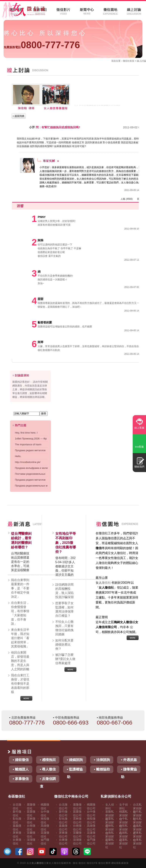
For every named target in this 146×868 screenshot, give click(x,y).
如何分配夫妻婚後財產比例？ (64, 644)
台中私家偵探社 (123, 822)
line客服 (139, 447)
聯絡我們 (139, 467)
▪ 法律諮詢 (102, 760)
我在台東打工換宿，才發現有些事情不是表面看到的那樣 (20, 684)
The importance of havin (28, 444)
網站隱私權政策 (120, 863)
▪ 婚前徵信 (21, 760)
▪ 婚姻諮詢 (75, 760)
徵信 (75, 863)
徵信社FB (92, 863)
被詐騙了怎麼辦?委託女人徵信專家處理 (65, 659)
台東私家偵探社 (137, 843)
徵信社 (126, 61)
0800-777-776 (42, 45)
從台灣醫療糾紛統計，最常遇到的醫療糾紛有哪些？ (21, 540)
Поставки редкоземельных (30, 474)
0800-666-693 (71, 723)
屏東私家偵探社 (137, 836)
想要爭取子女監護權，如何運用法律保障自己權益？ (64, 609)
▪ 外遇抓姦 (129, 760)
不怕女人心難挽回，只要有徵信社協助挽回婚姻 (64, 628)
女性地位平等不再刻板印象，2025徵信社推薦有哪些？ (66, 543)
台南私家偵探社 (110, 836)
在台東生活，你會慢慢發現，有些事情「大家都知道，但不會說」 (20, 613)
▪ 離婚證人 (21, 769)
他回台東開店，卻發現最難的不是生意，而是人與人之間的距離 (20, 661)
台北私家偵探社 (137, 808)
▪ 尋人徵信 (48, 769)
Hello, (18, 456)
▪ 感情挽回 (48, 760)
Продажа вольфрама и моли (31, 468)
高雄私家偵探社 (123, 836)
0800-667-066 (115, 723)
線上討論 (141, 61)
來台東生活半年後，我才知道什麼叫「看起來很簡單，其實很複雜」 (20, 638)
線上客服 (139, 428)
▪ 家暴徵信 (21, 779)
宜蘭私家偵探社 (110, 843)
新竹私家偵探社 (137, 815)
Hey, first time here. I (26, 433)
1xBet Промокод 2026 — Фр (31, 439)
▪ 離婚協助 (102, 769)
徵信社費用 (104, 863)
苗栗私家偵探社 (110, 822)
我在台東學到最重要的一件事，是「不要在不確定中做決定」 (20, 588)
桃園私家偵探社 (123, 815)
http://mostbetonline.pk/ (28, 462)
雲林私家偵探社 (110, 829)
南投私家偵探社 (123, 829)
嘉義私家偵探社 (137, 829)
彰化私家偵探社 (137, 822)
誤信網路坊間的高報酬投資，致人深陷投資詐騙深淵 (64, 591)
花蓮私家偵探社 (123, 843)
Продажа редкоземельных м (31, 486)
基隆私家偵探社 (110, 815)
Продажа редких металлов (30, 450)
